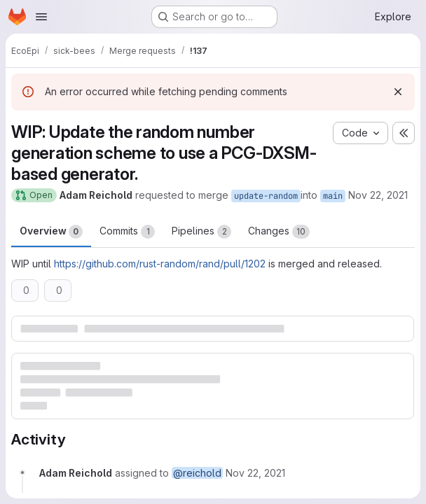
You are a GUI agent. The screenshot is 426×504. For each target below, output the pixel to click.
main (333, 196)
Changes (279, 232)
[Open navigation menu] (41, 17)
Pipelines (201, 232)
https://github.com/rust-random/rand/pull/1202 (160, 264)
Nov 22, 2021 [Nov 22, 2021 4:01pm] (378, 195)
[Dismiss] (398, 92)
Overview (51, 232)
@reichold (197, 473)
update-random (266, 196)
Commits (127, 232)
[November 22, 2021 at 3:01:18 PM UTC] (255, 473)
